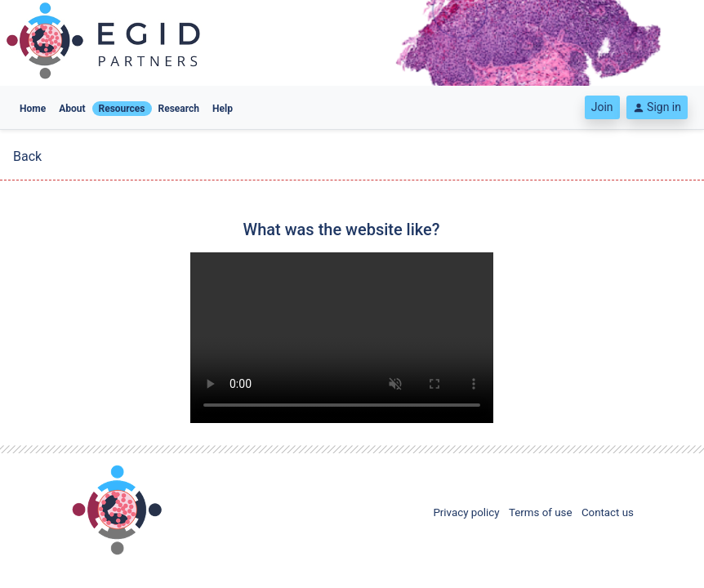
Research (179, 109)
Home (33, 109)
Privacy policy (466, 512)
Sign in (657, 107)
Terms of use (541, 512)
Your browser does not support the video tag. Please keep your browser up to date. (342, 338)
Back (27, 156)
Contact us (608, 512)
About (72, 109)
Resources (122, 109)
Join (602, 107)
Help (223, 109)
